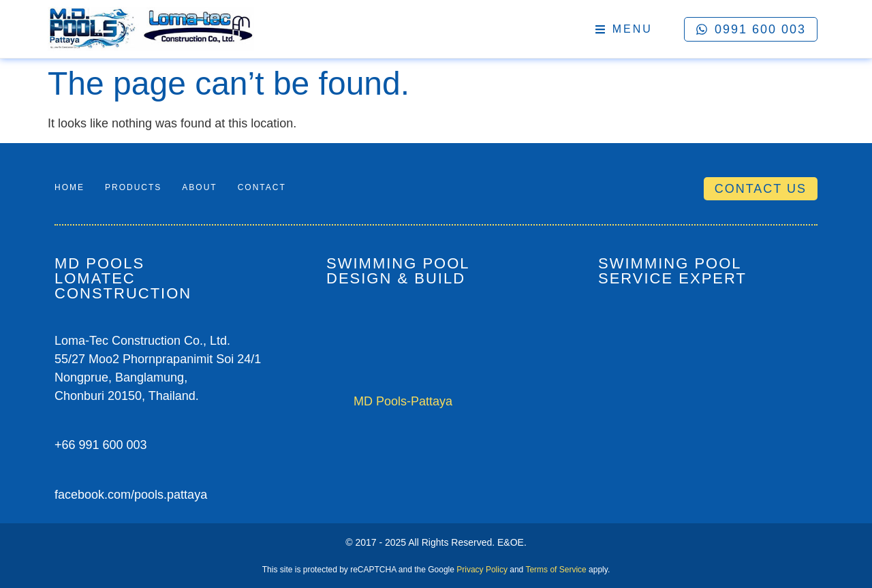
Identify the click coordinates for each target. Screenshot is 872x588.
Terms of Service (556, 570)
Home (69, 187)
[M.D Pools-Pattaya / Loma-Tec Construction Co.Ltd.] (708, 402)
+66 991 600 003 (101, 445)
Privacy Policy (482, 570)
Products (133, 187)
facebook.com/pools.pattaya (131, 495)
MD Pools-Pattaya (403, 401)
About (199, 187)
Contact (262, 187)
